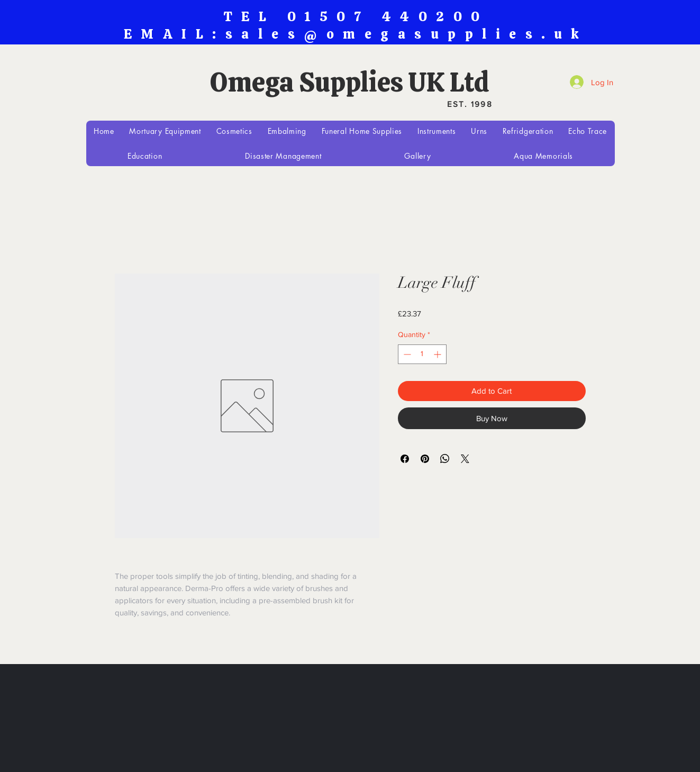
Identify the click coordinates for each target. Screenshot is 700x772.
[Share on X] (465, 459)
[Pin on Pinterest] (425, 459)
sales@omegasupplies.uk (407, 34)
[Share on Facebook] (405, 459)
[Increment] (438, 354)
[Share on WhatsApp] (445, 459)
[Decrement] (406, 354)
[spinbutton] (422, 354)
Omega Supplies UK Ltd (350, 82)
